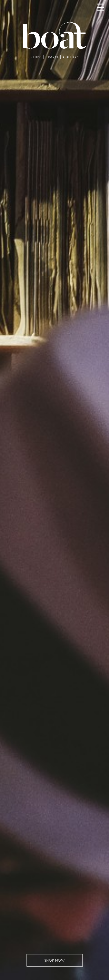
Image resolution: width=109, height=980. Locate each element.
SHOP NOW (54, 960)
